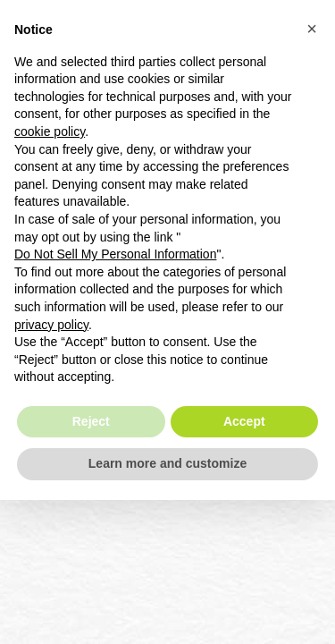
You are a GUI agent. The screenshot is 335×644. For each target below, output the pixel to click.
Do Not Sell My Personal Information (115, 254)
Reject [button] (91, 421)
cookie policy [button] (50, 131)
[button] (312, 29)
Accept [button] (244, 421)
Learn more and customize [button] (167, 463)
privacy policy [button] (51, 325)
